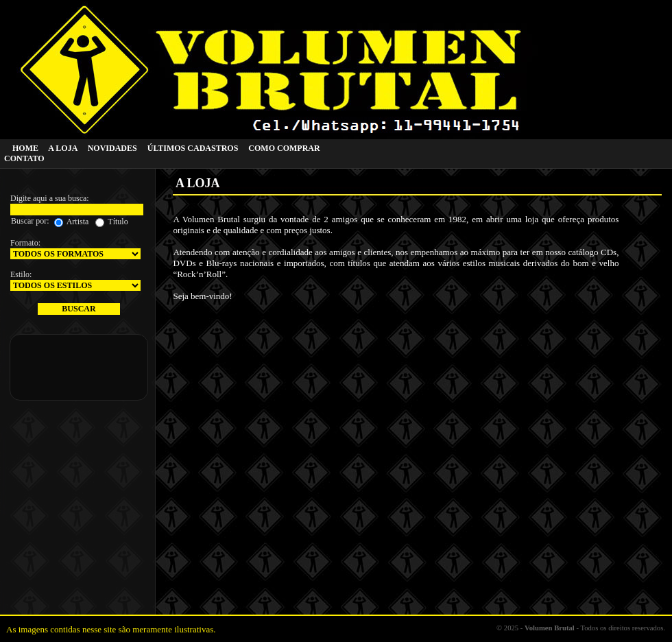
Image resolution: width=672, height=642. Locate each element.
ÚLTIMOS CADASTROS (193, 148)
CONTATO (24, 158)
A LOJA (62, 148)
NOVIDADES (112, 148)
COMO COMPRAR (284, 148)
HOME (25, 148)
